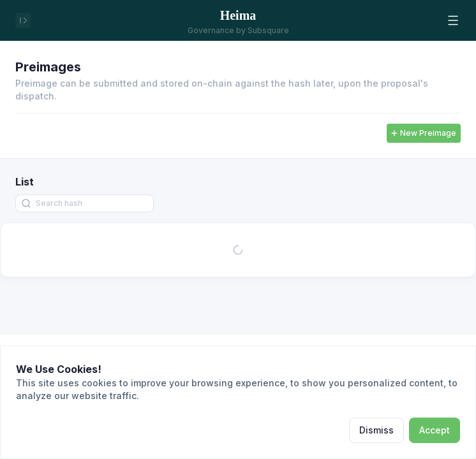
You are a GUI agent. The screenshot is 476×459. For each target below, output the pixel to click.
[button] (453, 20)
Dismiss (376, 430)
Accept (435, 430)
